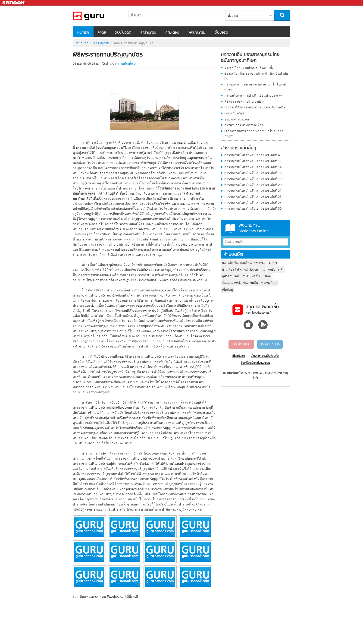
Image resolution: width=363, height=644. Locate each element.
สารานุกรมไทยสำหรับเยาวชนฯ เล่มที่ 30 (253, 208)
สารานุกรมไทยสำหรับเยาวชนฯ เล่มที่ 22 (253, 191)
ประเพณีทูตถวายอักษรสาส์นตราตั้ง (249, 67)
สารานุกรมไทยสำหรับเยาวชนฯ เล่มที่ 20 (253, 185)
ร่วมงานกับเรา (270, 344)
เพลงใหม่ (257, 276)
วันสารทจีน (250, 283)
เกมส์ (245, 276)
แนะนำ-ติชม (241, 344)
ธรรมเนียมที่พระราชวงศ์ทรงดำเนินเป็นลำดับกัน (256, 76)
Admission (251, 270)
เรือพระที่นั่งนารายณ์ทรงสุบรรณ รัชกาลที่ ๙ (255, 107)
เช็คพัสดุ (227, 290)
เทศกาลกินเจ (269, 283)
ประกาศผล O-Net (266, 263)
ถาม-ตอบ (172, 33)
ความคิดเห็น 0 (126, 64)
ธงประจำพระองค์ (237, 119)
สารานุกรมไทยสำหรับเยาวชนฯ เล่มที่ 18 (253, 173)
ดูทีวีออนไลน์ (230, 276)
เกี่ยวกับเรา (239, 356)
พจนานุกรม (197, 33)
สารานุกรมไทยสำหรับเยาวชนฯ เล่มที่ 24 (253, 203)
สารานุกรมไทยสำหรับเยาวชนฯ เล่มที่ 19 (253, 179)
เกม (263, 270)
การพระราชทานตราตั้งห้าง (244, 125)
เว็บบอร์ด (221, 33)
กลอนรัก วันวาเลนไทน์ (237, 263)
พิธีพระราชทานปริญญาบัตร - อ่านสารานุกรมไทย (97, 16)
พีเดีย (102, 33)
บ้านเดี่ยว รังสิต (232, 270)
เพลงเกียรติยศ (234, 113)
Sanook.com (14, 3)
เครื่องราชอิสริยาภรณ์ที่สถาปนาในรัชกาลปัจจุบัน (254, 134)
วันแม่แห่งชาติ (231, 283)
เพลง (268, 276)
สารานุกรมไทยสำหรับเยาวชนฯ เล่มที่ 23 (253, 197)
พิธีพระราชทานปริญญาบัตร (244, 101)
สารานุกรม (148, 33)
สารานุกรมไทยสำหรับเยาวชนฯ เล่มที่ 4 (252, 155)
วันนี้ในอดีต (123, 33)
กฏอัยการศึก (276, 270)
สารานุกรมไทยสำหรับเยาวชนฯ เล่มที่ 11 (253, 161)
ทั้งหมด (233, 16)
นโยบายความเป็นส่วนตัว (265, 356)
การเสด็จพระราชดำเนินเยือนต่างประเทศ (253, 95)
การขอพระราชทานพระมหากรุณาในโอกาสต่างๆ (255, 87)
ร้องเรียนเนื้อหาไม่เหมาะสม (255, 363)
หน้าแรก (83, 33)
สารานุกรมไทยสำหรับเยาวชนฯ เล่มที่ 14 (253, 167)
